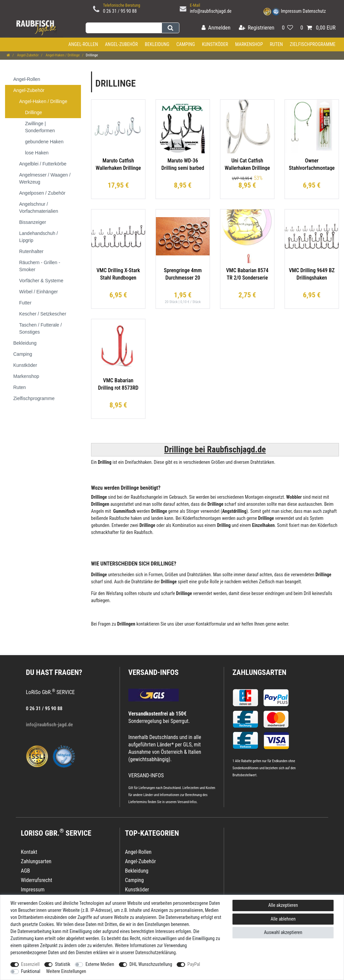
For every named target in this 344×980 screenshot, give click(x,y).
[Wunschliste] (287, 28)
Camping (186, 44)
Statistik (62, 964)
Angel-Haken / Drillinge (62, 55)
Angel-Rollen (83, 44)
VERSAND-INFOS (154, 672)
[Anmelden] (216, 28)
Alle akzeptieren (283, 905)
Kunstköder (215, 44)
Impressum (291, 11)
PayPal (194, 964)
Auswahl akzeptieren (283, 932)
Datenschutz (314, 11)
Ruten (276, 44)
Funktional (31, 971)
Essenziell (30, 964)
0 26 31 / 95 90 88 (120, 11)
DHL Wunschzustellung (151, 964)
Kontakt (29, 852)
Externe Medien (100, 964)
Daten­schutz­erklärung (156, 952)
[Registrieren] (257, 28)
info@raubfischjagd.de (211, 11)
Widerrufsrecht (36, 880)
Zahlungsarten (259, 672)
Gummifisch (124, 511)
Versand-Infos (187, 802)
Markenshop (249, 44)
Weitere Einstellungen (66, 971)
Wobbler (294, 497)
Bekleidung (157, 44)
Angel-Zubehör (121, 44)
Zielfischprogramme (313, 44)
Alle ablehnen (283, 919)
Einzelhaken (263, 525)
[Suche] (170, 28)
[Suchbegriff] (124, 28)
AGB (25, 871)
